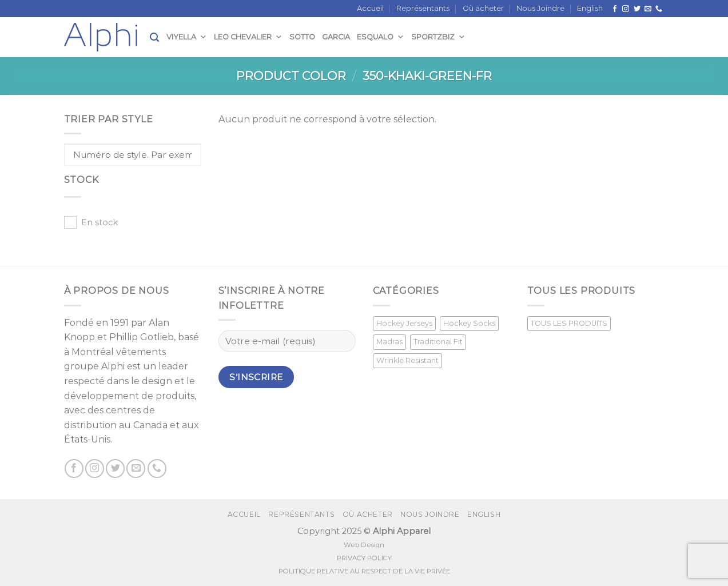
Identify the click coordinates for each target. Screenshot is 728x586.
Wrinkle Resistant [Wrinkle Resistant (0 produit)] (407, 360)
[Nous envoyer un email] (648, 9)
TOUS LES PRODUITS (569, 323)
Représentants (423, 8)
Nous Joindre (540, 8)
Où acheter (483, 8)
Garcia (336, 37)
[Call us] (659, 9)
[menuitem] (590, 9)
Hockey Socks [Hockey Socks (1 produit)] (469, 323)
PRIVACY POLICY (364, 558)
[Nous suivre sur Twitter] (637, 9)
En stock (100, 222)
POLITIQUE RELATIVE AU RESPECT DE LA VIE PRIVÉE (364, 571)
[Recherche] (154, 37)
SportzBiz (438, 37)
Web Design (364, 545)
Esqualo (381, 37)
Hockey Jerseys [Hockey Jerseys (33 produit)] (404, 323)
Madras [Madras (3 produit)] (389, 342)
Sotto (302, 37)
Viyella (187, 37)
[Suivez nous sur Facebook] (615, 9)
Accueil (370, 8)
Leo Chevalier (248, 37)
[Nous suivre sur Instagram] (626, 9)
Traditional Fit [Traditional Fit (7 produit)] (438, 342)
